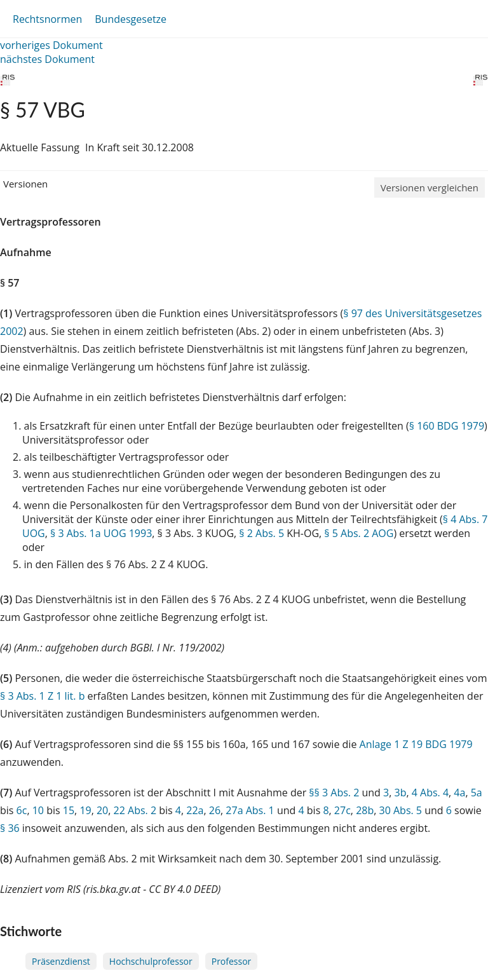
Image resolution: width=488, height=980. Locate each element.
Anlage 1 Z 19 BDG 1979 (416, 744)
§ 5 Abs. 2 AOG (359, 533)
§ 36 (10, 828)
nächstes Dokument (47, 59)
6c (22, 810)
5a (477, 793)
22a (195, 810)
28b (365, 810)
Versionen (25, 184)
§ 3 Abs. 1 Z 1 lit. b (42, 696)
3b (400, 793)
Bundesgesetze (131, 19)
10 (38, 810)
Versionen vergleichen (430, 187)
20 (102, 810)
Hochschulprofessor (151, 961)
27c (342, 810)
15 (69, 810)
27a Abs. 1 (250, 810)
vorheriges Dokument (51, 45)
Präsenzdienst (61, 961)
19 (85, 810)
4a (459, 793)
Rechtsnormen (47, 19)
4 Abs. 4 (430, 793)
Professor (232, 961)
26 (215, 810)
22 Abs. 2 (135, 810)
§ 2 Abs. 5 (261, 533)
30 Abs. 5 (401, 810)
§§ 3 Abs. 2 (334, 793)
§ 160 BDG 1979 (447, 426)
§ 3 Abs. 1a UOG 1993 (101, 533)
